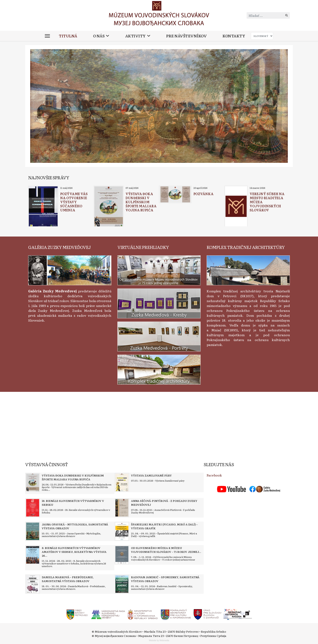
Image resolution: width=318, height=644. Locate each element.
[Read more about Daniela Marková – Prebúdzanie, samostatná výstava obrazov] (33, 584)
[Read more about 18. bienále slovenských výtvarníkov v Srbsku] (33, 508)
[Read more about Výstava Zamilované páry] (122, 482)
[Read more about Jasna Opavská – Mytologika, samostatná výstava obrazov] (33, 531)
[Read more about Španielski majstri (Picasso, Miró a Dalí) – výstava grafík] (122, 531)
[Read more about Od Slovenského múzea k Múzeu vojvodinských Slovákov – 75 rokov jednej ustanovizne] (122, 555)
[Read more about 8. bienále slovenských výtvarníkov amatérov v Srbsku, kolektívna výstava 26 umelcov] (33, 555)
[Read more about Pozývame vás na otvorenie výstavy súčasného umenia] (43, 207)
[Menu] (47, 36)
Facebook (214, 475)
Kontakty (234, 36)
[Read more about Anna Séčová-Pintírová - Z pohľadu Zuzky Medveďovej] (122, 508)
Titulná (68, 36)
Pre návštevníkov (186, 36)
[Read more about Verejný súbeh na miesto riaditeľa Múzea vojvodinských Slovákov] (236, 207)
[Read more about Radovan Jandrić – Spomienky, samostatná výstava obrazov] (122, 584)
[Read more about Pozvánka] (175, 194)
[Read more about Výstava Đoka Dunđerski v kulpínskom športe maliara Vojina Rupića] (109, 207)
